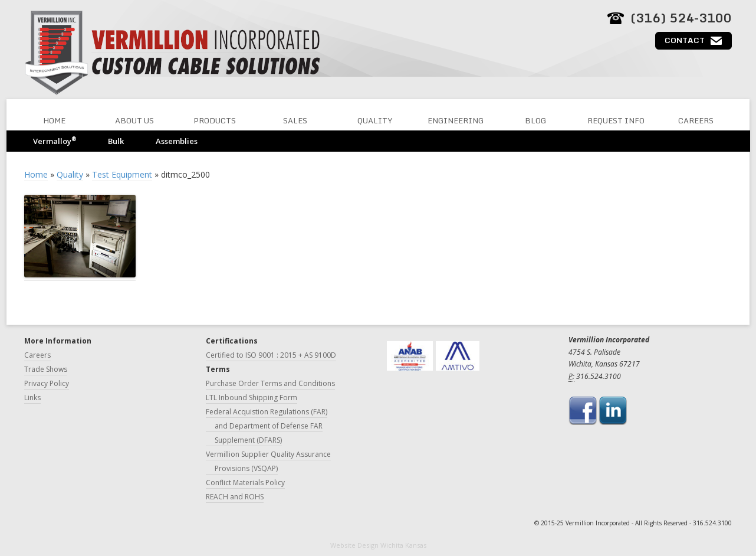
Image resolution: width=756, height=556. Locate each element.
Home (54, 120)
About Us (134, 120)
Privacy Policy (47, 383)
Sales (295, 120)
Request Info (616, 120)
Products (215, 120)
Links (32, 398)
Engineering (456, 120)
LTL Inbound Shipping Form (252, 398)
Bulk (116, 141)
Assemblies (177, 141)
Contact (685, 40)
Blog (535, 120)
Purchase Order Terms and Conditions (270, 383)
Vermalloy (55, 141)
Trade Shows (46, 369)
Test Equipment (122, 174)
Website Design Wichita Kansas (378, 545)
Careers (696, 120)
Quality (375, 120)
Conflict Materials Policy (245, 483)
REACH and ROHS (235, 497)
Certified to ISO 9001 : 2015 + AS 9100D (271, 355)
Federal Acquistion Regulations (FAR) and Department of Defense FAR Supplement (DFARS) (267, 426)
